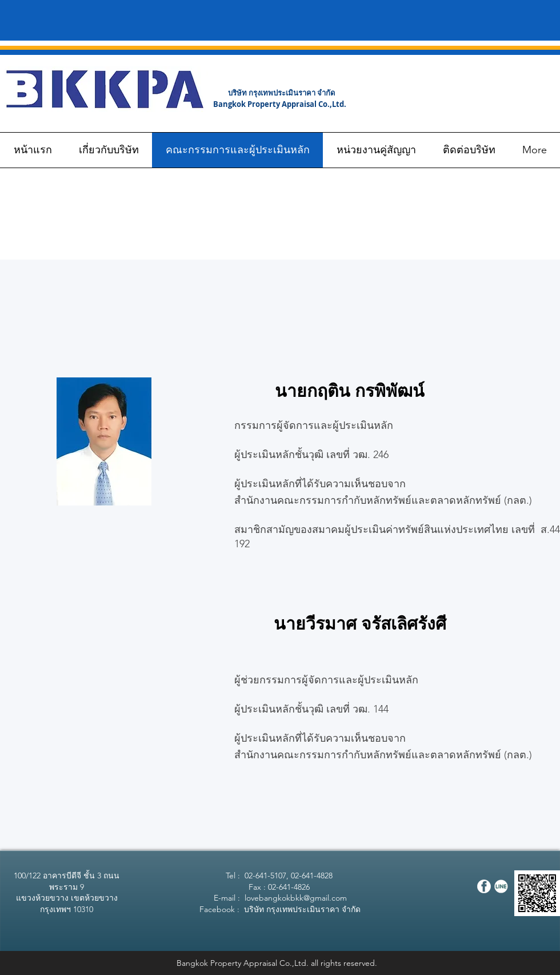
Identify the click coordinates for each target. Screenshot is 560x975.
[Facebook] (484, 886)
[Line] (501, 886)
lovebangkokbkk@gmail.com (296, 898)
